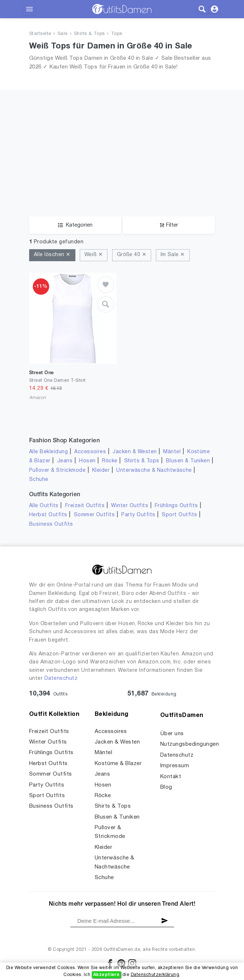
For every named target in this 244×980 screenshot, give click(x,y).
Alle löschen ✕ (52, 255)
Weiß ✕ (94, 255)
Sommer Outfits (95, 515)
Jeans (65, 461)
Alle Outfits (44, 506)
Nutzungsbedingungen (190, 744)
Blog (166, 787)
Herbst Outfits (48, 515)
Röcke (110, 461)
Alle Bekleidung (48, 452)
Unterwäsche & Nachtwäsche (154, 471)
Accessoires (90, 452)
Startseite (40, 34)
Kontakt (171, 777)
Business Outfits (51, 524)
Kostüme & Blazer (118, 764)
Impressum (175, 766)
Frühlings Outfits (176, 506)
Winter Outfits (130, 506)
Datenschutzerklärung (155, 975)
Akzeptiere (107, 975)
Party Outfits (138, 515)
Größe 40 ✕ (132, 255)
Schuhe (39, 480)
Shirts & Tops (89, 34)
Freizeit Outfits (85, 506)
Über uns (172, 734)
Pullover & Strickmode (57, 471)
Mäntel (172, 452)
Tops (117, 34)
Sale (63, 34)
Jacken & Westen (135, 452)
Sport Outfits (179, 515)
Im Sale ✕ (173, 255)
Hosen (87, 461)
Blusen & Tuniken (188, 461)
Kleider (101, 471)
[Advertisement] (122, 162)
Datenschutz (61, 679)
